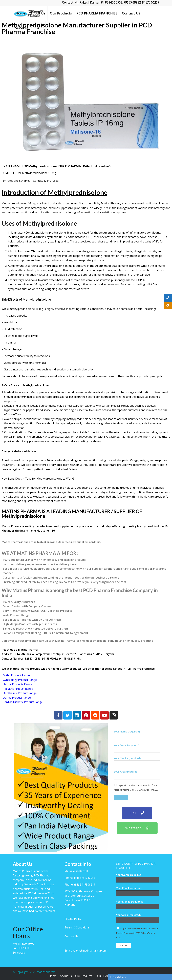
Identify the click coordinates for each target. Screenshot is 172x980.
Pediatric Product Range (18, 689)
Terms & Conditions (77, 927)
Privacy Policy (73, 919)
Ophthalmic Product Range (20, 693)
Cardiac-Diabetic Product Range (23, 702)
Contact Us (71, 936)
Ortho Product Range (16, 675)
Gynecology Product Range (20, 680)
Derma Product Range (17, 698)
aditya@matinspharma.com (89, 951)
